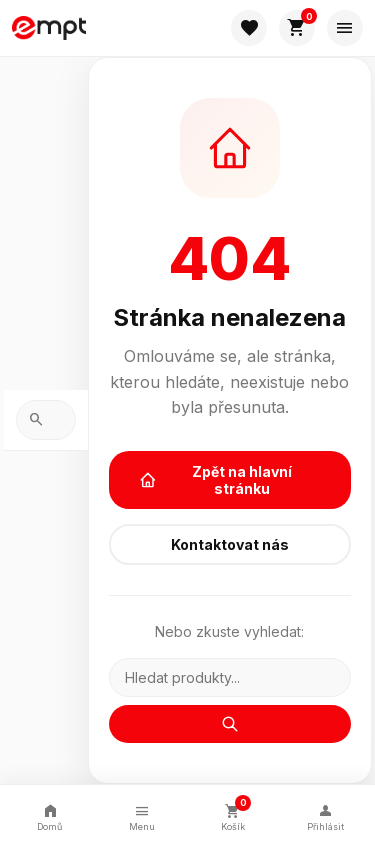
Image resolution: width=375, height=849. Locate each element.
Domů (49, 816)
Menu (142, 816)
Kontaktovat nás (230, 544)
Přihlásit (325, 816)
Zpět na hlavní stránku (216, 480)
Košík (234, 814)
